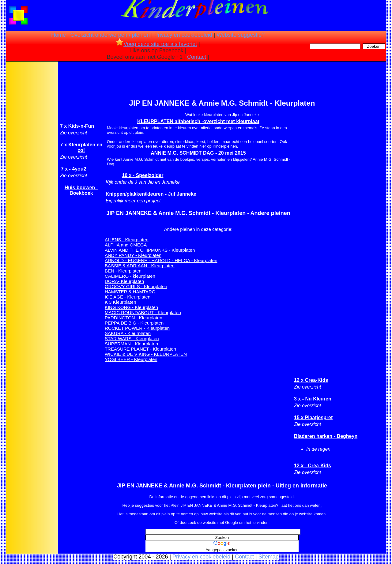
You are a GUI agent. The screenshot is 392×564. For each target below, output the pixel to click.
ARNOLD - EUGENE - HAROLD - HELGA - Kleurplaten (161, 260)
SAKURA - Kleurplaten (128, 333)
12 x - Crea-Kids (313, 466)
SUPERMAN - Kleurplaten (131, 344)
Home (58, 35)
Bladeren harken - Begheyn (326, 436)
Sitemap (269, 557)
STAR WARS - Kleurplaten (132, 338)
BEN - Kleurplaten (123, 271)
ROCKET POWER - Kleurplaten (137, 328)
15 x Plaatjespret (313, 417)
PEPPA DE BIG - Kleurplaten (134, 323)
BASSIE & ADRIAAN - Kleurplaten (140, 266)
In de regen (318, 449)
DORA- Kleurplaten (124, 281)
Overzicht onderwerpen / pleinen (110, 35)
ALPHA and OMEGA (126, 245)
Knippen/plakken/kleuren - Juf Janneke (151, 194)
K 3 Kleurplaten (121, 302)
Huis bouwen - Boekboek (81, 190)
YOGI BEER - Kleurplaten (131, 359)
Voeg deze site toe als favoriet (156, 44)
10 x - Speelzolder (143, 175)
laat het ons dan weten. (301, 505)
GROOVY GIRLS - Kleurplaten (136, 286)
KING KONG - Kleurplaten (131, 307)
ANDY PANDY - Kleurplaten (133, 255)
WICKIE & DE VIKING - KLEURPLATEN (146, 354)
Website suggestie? (241, 35)
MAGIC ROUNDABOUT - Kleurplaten (143, 312)
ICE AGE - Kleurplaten (128, 297)
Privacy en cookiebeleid (183, 35)
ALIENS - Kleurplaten (127, 240)
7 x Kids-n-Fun (77, 126)
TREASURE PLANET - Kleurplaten (140, 349)
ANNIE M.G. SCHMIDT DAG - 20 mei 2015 (198, 153)
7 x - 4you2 (74, 169)
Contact (197, 57)
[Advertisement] (32, 159)
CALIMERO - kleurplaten (130, 276)
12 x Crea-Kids (311, 380)
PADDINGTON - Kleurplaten (134, 318)
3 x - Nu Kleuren (313, 399)
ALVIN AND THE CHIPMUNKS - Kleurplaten (150, 250)
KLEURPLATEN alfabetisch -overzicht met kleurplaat (198, 121)
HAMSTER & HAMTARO (130, 292)
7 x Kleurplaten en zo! (81, 147)
